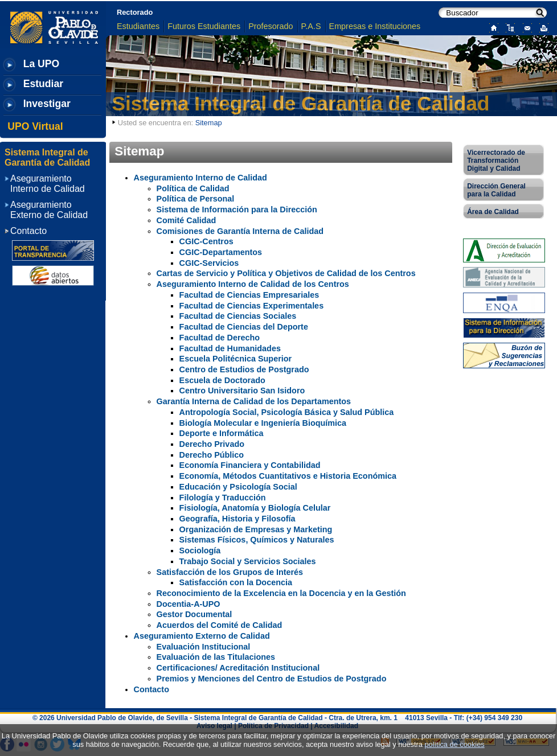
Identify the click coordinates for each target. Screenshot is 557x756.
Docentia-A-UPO (189, 604)
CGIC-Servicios (209, 263)
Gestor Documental (194, 614)
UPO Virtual (35, 126)
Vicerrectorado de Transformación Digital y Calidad (496, 161)
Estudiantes (138, 26)
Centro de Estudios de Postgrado (244, 369)
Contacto (151, 689)
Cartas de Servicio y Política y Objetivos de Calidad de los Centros (286, 273)
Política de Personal (196, 199)
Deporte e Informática (222, 433)
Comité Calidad (187, 220)
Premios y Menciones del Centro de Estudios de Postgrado (272, 679)
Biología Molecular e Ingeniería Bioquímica (263, 423)
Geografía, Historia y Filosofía (237, 519)
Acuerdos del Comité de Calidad (220, 625)
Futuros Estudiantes (204, 26)
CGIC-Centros (206, 241)
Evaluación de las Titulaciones (216, 657)
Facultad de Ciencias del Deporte (244, 327)
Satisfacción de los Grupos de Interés (230, 572)
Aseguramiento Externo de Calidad (202, 636)
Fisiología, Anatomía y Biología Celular (255, 508)
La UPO (42, 64)
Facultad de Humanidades (230, 348)
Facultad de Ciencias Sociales (238, 316)
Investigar (47, 104)
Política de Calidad (193, 188)
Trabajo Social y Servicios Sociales (248, 561)
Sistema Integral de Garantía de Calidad (301, 103)
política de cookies (454, 744)
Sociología (200, 550)
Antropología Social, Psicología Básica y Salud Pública (287, 412)
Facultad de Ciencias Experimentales (252, 306)
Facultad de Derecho (220, 338)
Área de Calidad (493, 212)
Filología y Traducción (223, 498)
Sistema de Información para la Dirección (237, 209)
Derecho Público (212, 455)
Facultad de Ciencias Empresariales (249, 295)
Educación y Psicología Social (238, 487)
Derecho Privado (212, 444)
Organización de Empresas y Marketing (256, 529)
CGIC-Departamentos (221, 252)
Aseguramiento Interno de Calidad (200, 178)
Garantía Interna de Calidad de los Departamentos (254, 401)
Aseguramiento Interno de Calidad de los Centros (253, 284)
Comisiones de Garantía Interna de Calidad (240, 231)
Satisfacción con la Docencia (236, 582)
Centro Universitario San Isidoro (242, 391)
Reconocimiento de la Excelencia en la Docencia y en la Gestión (281, 593)
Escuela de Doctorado (222, 380)
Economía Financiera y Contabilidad (250, 465)
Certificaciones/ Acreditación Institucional (238, 668)
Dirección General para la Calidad (496, 190)
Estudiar (43, 84)
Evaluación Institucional (204, 647)
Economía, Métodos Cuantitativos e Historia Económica (288, 476)
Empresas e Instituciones (375, 26)
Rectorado (135, 12)
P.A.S (311, 26)
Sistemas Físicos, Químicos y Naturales (257, 540)
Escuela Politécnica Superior (236, 359)
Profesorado (271, 26)
